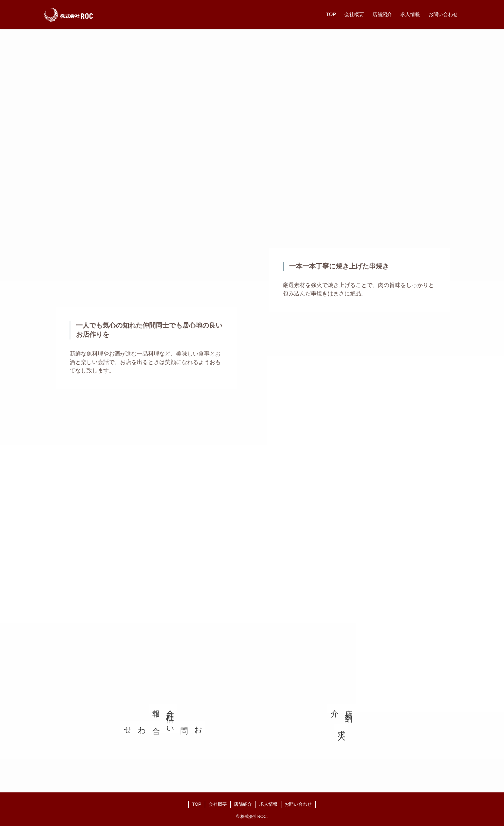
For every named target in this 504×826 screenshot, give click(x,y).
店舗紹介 (243, 804)
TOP (197, 804)
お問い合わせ (298, 804)
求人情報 (268, 804)
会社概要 (218, 804)
